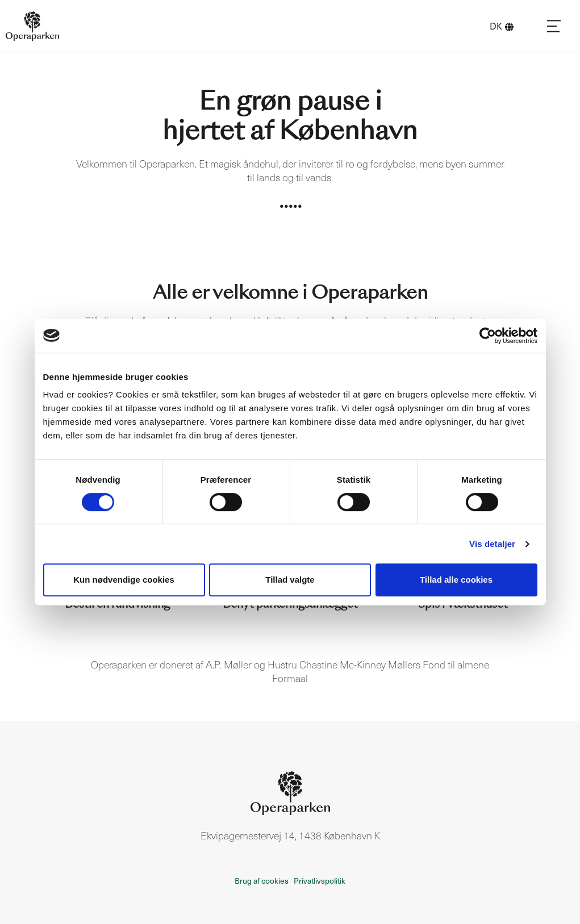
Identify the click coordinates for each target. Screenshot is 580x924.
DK (502, 26)
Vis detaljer (492, 544)
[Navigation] (554, 26)
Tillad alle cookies (456, 580)
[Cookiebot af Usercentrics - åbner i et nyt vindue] (488, 336)
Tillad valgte (290, 580)
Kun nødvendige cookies (124, 580)
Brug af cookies (262, 881)
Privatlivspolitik (320, 881)
